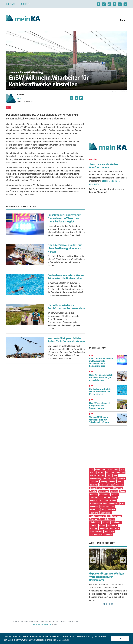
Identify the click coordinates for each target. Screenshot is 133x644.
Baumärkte (109, 532)
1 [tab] (104, 604)
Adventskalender (107, 507)
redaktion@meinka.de (42, 625)
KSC (123, 469)
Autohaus (108, 535)
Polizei (93, 476)
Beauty (102, 525)
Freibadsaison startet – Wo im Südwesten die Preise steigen (100, 392)
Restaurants (104, 494)
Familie (93, 491)
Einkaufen (94, 482)
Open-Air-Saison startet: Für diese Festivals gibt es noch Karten (65, 248)
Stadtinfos (120, 472)
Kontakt (11, 4)
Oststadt (94, 525)
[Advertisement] (108, 115)
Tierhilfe (94, 485)
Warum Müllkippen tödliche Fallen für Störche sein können (66, 340)
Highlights (94, 513)
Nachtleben (95, 510)
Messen (101, 476)
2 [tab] (107, 604)
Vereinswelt (116, 522)
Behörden (94, 507)
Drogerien (104, 528)
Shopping (104, 500)
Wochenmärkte (96, 532)
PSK (116, 476)
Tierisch (107, 479)
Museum (120, 485)
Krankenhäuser (110, 497)
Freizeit (101, 472)
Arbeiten (94, 494)
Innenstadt (114, 504)
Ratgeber (94, 500)
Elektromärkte (96, 535)
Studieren (118, 488)
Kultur (109, 476)
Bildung (104, 482)
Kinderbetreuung (97, 516)
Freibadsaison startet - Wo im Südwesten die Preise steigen (66, 277)
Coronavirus (107, 469)
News (98, 469)
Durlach (106, 522)
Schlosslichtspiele (107, 519)
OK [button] (120, 638)
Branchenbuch (96, 497)
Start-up (93, 519)
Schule (123, 491)
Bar (108, 516)
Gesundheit (95, 488)
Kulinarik (121, 479)
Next (123, 560)
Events (93, 472)
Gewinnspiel (107, 488)
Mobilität (110, 472)
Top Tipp (94, 528)
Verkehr (115, 494)
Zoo (114, 479)
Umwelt (112, 482)
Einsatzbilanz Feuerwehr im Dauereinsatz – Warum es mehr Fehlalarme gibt (64, 218)
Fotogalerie (112, 525)
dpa (19, 98)
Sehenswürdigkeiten (98, 504)
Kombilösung (95, 479)
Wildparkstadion (109, 510)
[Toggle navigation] (121, 20)
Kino (112, 485)
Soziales (114, 491)
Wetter (120, 482)
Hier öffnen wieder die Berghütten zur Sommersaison (66, 307)
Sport (117, 469)
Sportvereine (106, 513)
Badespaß (104, 485)
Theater (113, 500)
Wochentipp (103, 491)
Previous (93, 560)
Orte (122, 504)
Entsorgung (116, 516)
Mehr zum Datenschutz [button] (58, 640)
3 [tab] (109, 604)
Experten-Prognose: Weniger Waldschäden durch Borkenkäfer (107, 577)
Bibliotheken (95, 522)
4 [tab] (112, 604)
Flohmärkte (115, 528)
